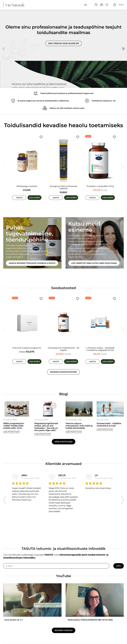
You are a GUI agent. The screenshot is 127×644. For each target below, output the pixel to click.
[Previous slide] (4, 49)
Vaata (19, 198)
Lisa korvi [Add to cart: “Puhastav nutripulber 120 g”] (108, 198)
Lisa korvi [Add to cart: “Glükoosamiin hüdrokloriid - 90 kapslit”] (71, 362)
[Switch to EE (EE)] (86, 5)
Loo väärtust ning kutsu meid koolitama (94, 263)
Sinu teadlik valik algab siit (64, 43)
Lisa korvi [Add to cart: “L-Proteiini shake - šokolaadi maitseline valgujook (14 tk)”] (108, 362)
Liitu (119, 566)
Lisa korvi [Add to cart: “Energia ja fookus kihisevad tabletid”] (71, 198)
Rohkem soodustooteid (63, 372)
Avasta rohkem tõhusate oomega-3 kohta (32, 263)
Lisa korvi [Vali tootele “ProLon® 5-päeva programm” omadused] (34, 362)
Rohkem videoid (64, 630)
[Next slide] (123, 49)
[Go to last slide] (5, 500)
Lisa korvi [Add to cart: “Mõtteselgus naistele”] (34, 198)
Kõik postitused (64, 442)
